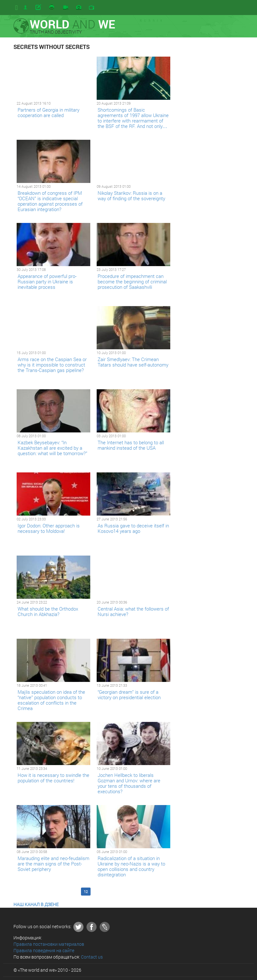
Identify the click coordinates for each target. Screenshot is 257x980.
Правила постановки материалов (49, 944)
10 (65, 892)
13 (96, 892)
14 (107, 892)
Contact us (92, 957)
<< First (24, 892)
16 (128, 892)
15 (117, 892)
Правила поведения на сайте (44, 950)
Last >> (143, 892)
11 (75, 892)
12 (86, 892)
